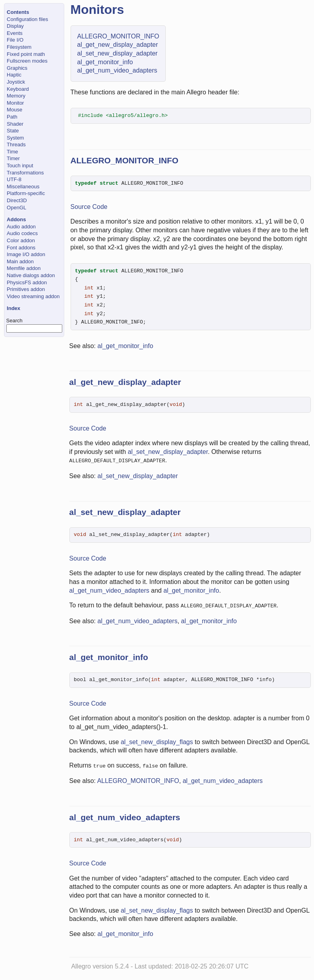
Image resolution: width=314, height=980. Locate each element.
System (15, 138)
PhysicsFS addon (27, 282)
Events (15, 33)
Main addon (20, 261)
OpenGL (16, 208)
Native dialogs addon (31, 275)
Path (12, 117)
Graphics (17, 68)
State (13, 131)
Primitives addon (26, 289)
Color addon (21, 240)
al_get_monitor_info (105, 62)
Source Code (89, 207)
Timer (13, 158)
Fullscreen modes (27, 61)
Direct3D (17, 200)
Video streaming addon (33, 296)
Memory (16, 96)
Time (12, 152)
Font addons (21, 248)
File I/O (15, 40)
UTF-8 (14, 179)
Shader (15, 124)
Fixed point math (26, 54)
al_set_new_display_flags (157, 741)
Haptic (14, 75)
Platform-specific (26, 193)
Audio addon (21, 227)
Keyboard (18, 89)
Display (15, 26)
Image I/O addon (26, 254)
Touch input (20, 166)
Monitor (15, 103)
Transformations (25, 173)
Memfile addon (24, 268)
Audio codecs (22, 233)
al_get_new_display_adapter (118, 45)
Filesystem (19, 47)
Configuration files (27, 19)
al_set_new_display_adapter (118, 53)
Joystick (16, 82)
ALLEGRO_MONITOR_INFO (118, 36)
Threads (16, 145)
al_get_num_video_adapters (117, 70)
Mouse (14, 110)
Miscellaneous (23, 187)
